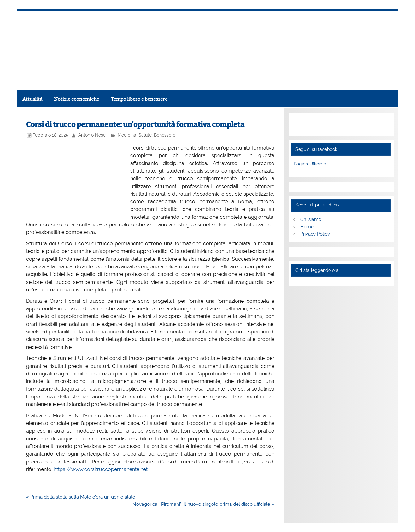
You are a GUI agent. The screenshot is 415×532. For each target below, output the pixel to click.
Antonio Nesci (92, 135)
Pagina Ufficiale (310, 164)
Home (307, 227)
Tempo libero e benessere (139, 99)
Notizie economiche (76, 99)
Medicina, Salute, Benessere (146, 135)
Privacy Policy (315, 234)
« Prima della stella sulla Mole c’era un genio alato (81, 497)
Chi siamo (311, 219)
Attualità (32, 99)
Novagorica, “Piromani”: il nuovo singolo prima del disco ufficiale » (203, 504)
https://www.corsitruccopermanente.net (101, 469)
